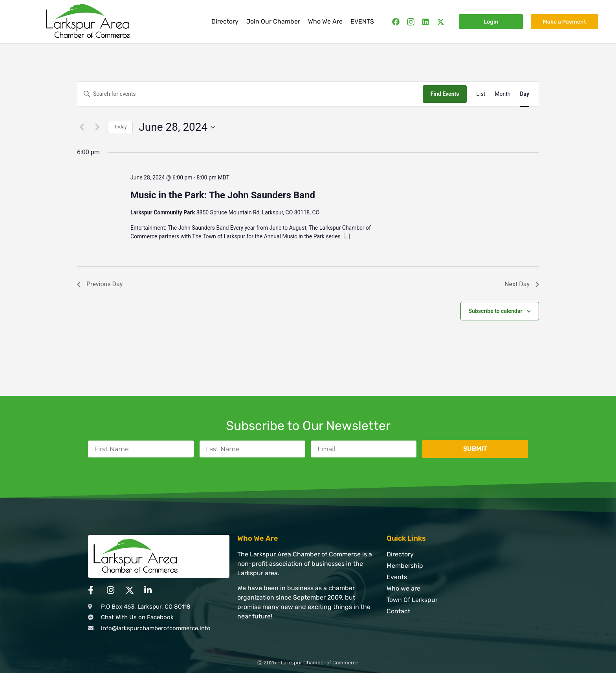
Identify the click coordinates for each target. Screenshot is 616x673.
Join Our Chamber (273, 21)
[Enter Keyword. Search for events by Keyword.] (250, 94)
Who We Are (325, 21)
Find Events (445, 94)
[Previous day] (82, 127)
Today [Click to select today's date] (120, 127)
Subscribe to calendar (496, 311)
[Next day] (97, 127)
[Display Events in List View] (481, 94)
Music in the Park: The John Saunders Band (223, 195)
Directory (225, 21)
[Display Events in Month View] (502, 94)
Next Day (522, 284)
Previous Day (100, 284)
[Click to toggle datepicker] (177, 127)
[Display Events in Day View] (524, 94)
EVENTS (362, 21)
